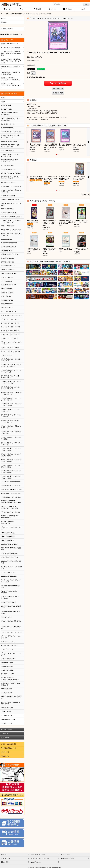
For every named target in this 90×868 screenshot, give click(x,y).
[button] (82, 9)
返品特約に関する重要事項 (36, 77)
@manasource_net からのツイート (11, 34)
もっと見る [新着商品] (85, 195)
